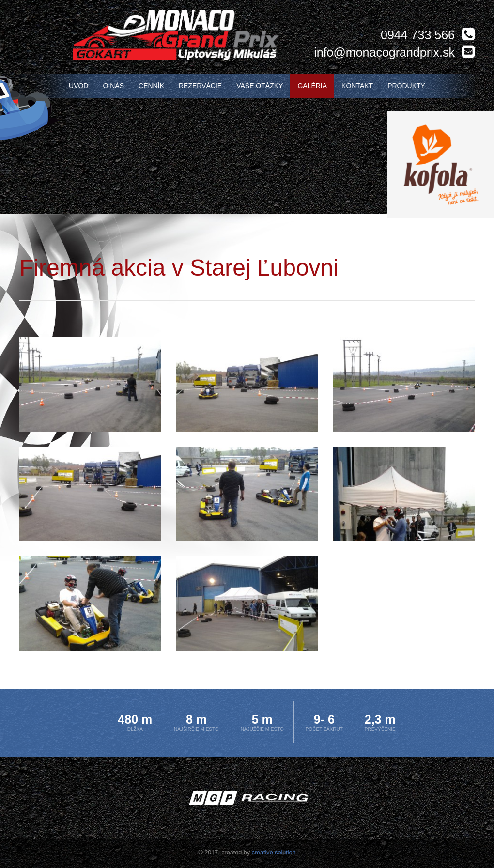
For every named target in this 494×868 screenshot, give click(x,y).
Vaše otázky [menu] (260, 86)
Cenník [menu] (151, 86)
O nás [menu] (113, 86)
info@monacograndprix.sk (384, 52)
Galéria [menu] (312, 86)
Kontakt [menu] (357, 86)
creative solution (274, 852)
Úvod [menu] (78, 86)
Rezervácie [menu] (200, 86)
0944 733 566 (418, 35)
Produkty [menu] (406, 86)
